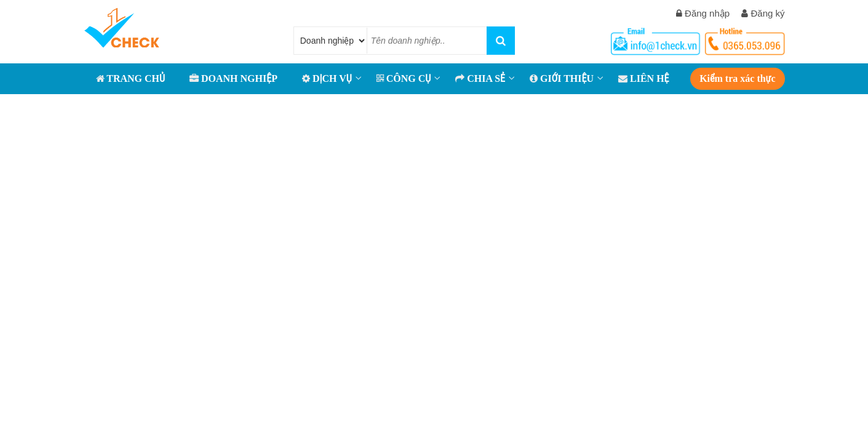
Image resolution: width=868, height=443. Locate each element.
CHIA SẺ (480, 78)
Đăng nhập (703, 13)
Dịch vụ (327, 78)
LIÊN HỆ (644, 78)
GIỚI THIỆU (562, 78)
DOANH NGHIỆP (233, 78)
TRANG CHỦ (130, 78)
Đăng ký (763, 13)
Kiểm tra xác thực (737, 78)
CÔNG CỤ (404, 78)
